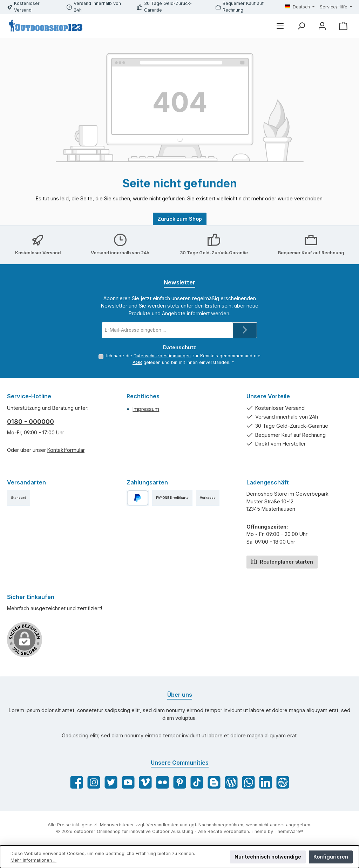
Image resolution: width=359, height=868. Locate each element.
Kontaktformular (66, 450)
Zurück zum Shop (180, 219)
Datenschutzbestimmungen (162, 356)
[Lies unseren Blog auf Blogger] (214, 782)
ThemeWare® (289, 831)
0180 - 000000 (31, 422)
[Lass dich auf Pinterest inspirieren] (180, 782)
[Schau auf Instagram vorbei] (94, 782)
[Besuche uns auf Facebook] (77, 782)
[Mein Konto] (322, 26)
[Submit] (245, 330)
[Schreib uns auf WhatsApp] (248, 782)
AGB (137, 362)
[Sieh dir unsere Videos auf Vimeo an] (145, 782)
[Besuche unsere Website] (283, 782)
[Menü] (280, 26)
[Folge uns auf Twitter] (111, 782)
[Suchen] (301, 26)
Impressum (146, 409)
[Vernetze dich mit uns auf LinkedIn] (266, 782)
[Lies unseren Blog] (231, 782)
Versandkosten (162, 825)
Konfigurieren (331, 857)
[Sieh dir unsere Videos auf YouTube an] (128, 782)
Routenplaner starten (282, 561)
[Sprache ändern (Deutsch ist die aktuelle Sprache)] (300, 7)
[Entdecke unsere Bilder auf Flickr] (162, 782)
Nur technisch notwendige (268, 857)
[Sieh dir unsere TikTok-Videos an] (197, 782)
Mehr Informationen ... (33, 860)
